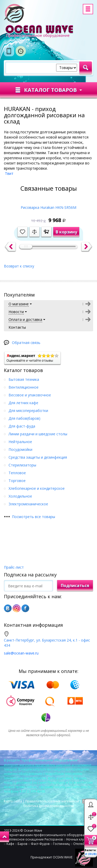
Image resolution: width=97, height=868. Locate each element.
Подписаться (75, 585)
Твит (9, 173)
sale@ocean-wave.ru (21, 653)
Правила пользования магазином (52, 801)
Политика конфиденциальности (49, 806)
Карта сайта (13, 801)
